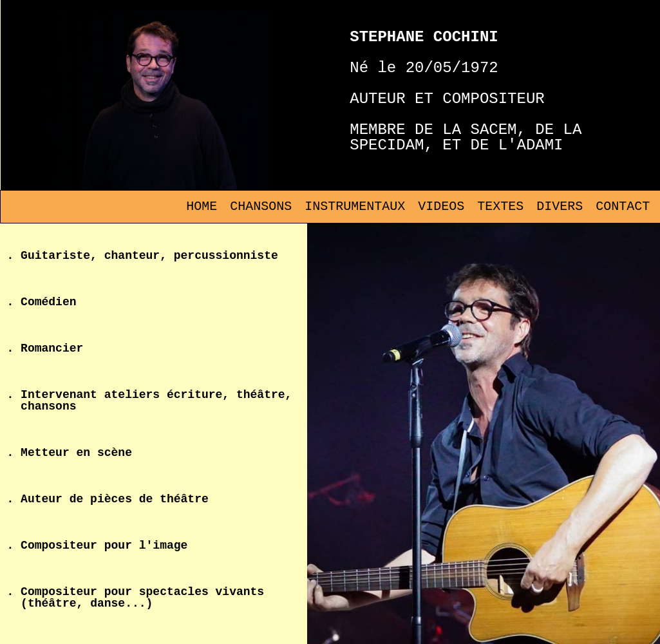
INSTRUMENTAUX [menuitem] (355, 206)
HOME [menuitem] (202, 206)
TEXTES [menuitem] (500, 206)
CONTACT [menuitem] (623, 206)
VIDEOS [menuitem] (441, 206)
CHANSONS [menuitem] (261, 206)
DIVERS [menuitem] (560, 206)
